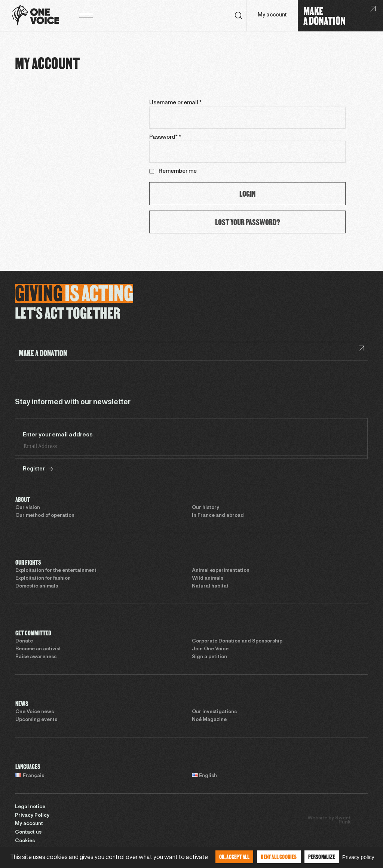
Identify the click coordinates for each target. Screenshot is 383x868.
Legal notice (30, 807)
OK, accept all (235, 857)
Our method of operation (45, 516)
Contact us (28, 832)
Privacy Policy (32, 816)
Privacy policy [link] (358, 857)
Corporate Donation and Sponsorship (237, 641)
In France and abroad (218, 516)
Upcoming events (36, 720)
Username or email (175, 103)
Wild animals (208, 579)
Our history (206, 508)
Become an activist (38, 649)
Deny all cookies (279, 857)
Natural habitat (210, 586)
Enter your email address (58, 435)
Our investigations (214, 712)
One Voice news (35, 712)
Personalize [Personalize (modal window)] (322, 857)
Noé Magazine (209, 720)
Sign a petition (209, 657)
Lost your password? (248, 222)
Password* (165, 137)
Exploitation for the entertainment (56, 571)
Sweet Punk (343, 820)
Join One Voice (210, 649)
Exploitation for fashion (43, 579)
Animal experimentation (221, 571)
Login (247, 194)
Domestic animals (37, 586)
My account (272, 15)
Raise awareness (36, 657)
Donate (24, 641)
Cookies (25, 841)
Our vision (28, 508)
